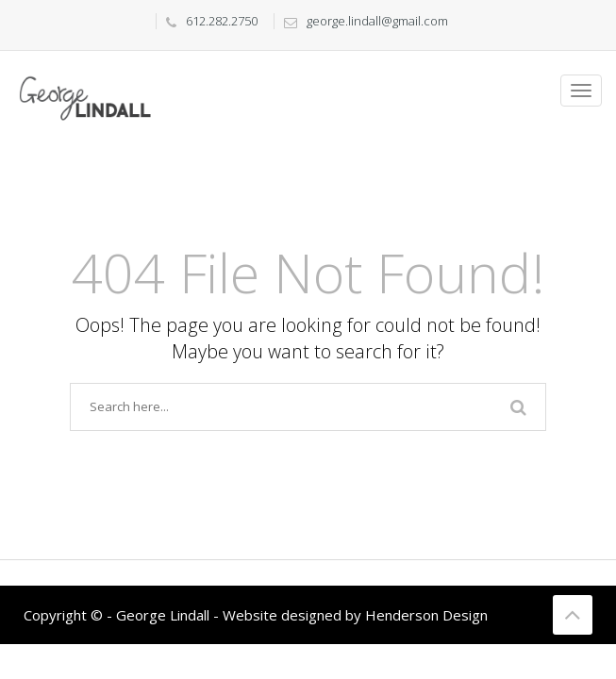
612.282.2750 (207, 21)
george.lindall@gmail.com (361, 21)
